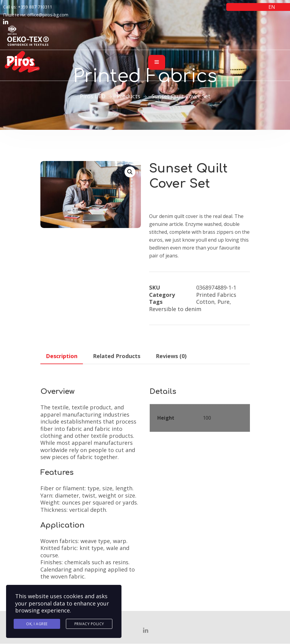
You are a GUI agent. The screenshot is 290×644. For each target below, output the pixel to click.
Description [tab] (62, 356)
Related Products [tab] (117, 356)
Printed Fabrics (216, 295)
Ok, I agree (37, 624)
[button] (130, 172)
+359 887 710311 (35, 7)
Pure (223, 302)
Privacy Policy (89, 624)
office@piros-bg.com (48, 15)
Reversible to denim (175, 309)
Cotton (205, 302)
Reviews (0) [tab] (171, 356)
